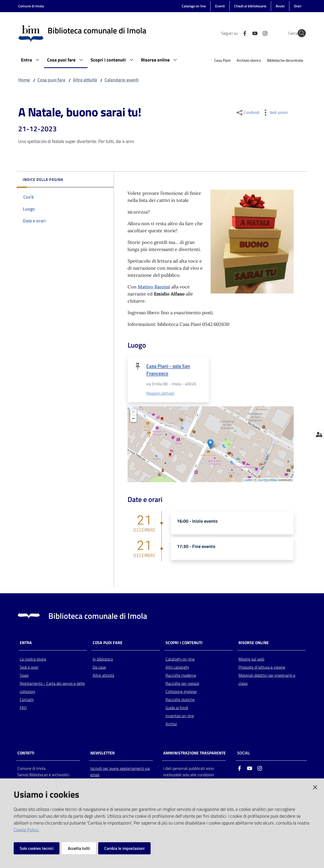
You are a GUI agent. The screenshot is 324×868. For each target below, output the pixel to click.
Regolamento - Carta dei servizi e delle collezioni (52, 688)
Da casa (99, 667)
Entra (26, 643)
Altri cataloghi (177, 667)
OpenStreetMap (267, 480)
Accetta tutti (79, 848)
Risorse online (254, 643)
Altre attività (85, 80)
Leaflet (248, 480)
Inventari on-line (180, 716)
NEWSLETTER (103, 754)
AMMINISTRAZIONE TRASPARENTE (195, 754)
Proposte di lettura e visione (262, 667)
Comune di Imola (31, 6)
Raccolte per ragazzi (182, 684)
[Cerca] (300, 33)
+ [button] (134, 412)
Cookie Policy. (26, 830)
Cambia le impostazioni (124, 848)
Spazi (24, 675)
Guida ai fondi (177, 708)
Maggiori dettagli (160, 394)
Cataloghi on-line (180, 659)
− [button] (134, 419)
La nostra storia (33, 659)
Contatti (27, 700)
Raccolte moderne (181, 675)
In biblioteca (103, 659)
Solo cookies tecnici (37, 848)
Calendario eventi (121, 80)
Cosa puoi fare (51, 80)
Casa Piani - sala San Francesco (168, 370)
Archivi (171, 724)
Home (24, 80)
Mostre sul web (251, 659)
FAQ (23, 708)
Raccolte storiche (180, 700)
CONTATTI (26, 754)
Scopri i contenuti (184, 643)
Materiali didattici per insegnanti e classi (267, 680)
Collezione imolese (181, 692)
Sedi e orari (29, 667)
